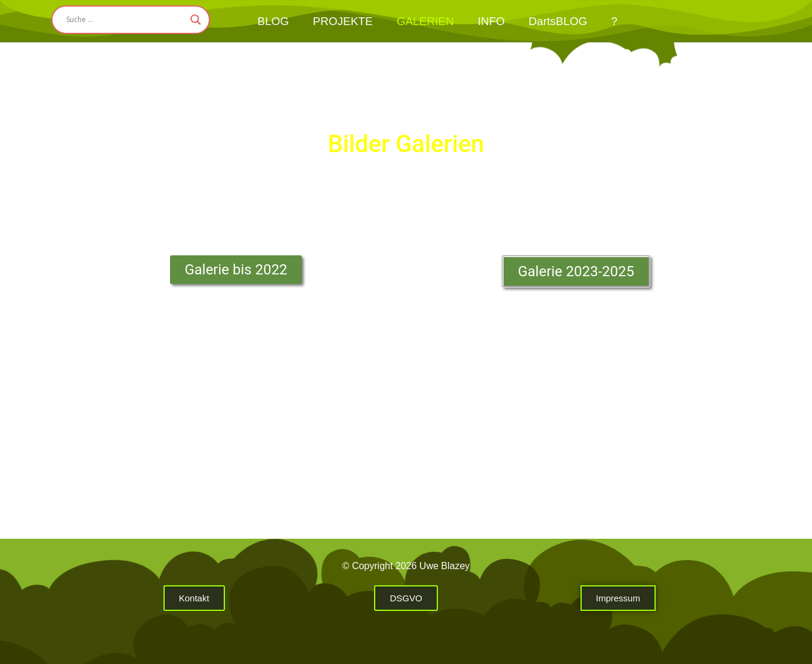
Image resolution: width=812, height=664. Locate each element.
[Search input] (125, 20)
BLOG (274, 21)
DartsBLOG (558, 21)
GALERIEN (425, 21)
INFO (491, 21)
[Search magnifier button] (196, 20)
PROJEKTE (342, 21)
